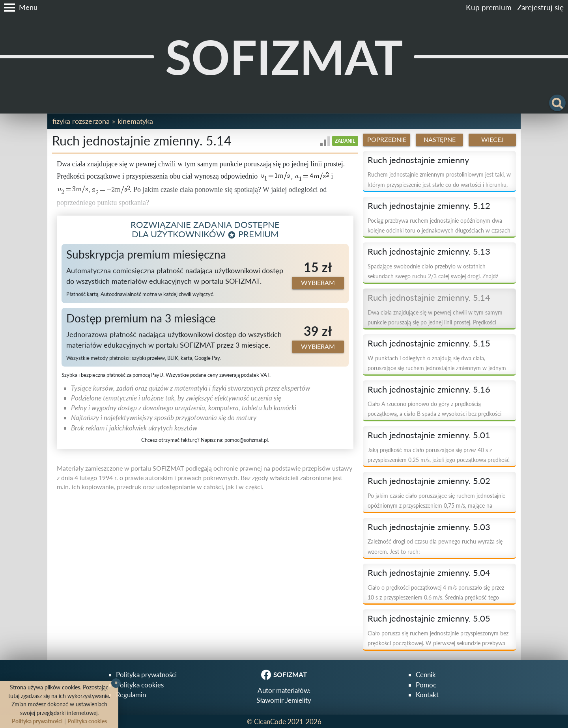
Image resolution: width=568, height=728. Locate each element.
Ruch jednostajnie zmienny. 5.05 (429, 618)
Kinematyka (135, 121)
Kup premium (489, 7)
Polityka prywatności (146, 675)
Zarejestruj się (540, 7)
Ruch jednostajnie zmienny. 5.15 (429, 343)
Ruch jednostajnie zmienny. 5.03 (429, 527)
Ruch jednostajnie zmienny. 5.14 (429, 298)
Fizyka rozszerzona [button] (81, 121)
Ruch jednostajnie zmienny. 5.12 (429, 206)
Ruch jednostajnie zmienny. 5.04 (429, 573)
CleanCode (270, 721)
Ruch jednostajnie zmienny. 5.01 (429, 435)
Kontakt (427, 695)
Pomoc (426, 685)
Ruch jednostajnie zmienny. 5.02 (429, 481)
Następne (440, 140)
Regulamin (131, 695)
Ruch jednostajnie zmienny (418, 160)
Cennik (426, 675)
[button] (19, 7)
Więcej (492, 140)
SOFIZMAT (284, 57)
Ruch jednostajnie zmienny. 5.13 (429, 251)
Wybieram (318, 283)
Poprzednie (387, 140)
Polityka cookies (140, 685)
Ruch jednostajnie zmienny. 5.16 (429, 389)
